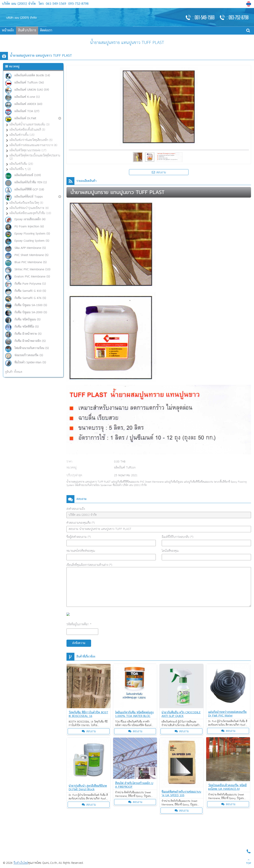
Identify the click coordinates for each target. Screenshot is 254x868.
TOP (249, 862)
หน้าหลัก (8, 31)
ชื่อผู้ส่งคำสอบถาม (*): (79, 537)
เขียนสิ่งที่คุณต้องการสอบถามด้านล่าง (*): (89, 565)
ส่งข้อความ (79, 643)
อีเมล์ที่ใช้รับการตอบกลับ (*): (178, 537)
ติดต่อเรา (46, 31)
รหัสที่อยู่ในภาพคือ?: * (79, 624)
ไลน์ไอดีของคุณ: (170, 551)
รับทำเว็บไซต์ (21, 863)
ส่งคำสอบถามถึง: (76, 509)
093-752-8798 (78, 4)
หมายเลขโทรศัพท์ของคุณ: (81, 551)
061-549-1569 (56, 4)
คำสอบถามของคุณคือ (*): (81, 523)
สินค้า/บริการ (27, 31)
